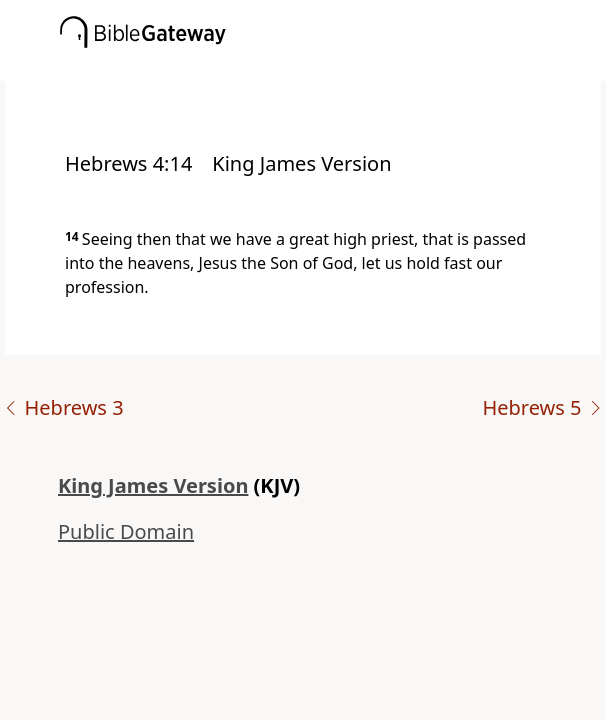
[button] (333, 67)
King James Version (153, 485)
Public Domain (126, 531)
